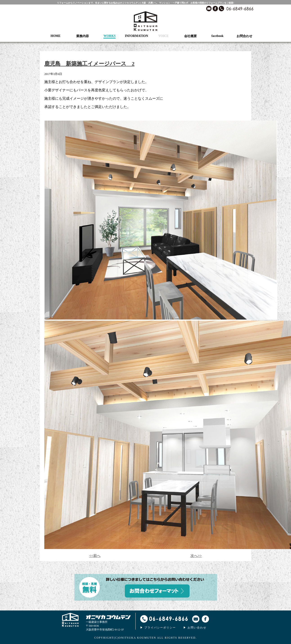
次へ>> (196, 556)
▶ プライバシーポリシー (158, 628)
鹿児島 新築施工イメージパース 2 (89, 64)
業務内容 (83, 36)
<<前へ (95, 556)
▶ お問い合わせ (195, 628)
